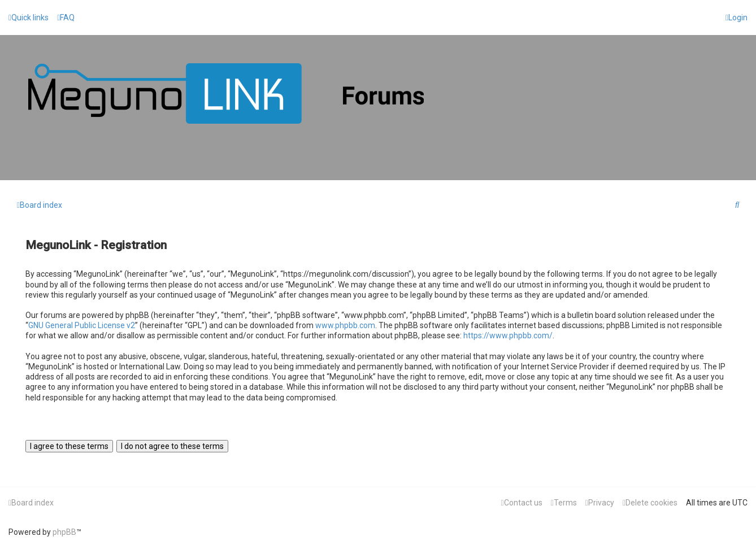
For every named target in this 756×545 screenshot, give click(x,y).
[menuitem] (66, 18)
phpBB (64, 532)
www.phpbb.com (345, 325)
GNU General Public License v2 (82, 325)
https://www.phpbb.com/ (508, 335)
